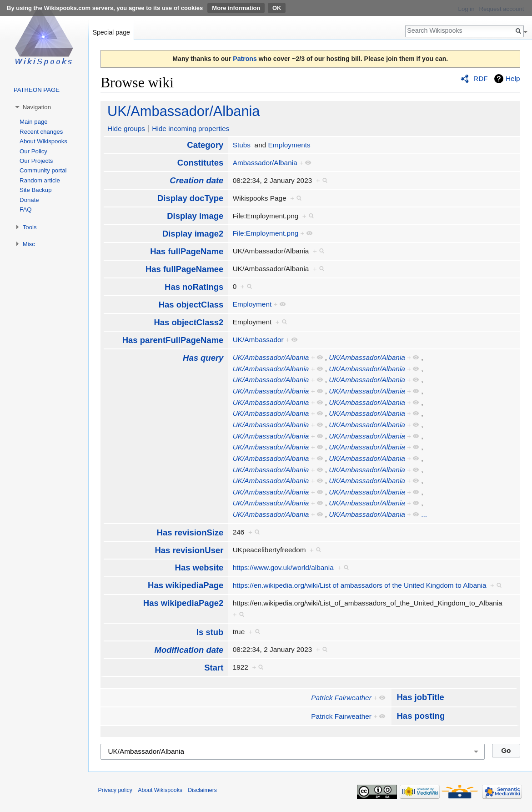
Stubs (242, 145)
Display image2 (193, 234)
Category (205, 145)
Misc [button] (29, 244)
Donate (29, 200)
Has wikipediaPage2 (183, 603)
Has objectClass (191, 305)
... (424, 514)
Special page (111, 32)
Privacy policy (115, 790)
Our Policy (33, 151)
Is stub (210, 632)
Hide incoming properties (191, 129)
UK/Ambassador (258, 340)
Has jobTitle (421, 697)
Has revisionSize (190, 532)
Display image (195, 216)
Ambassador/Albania (265, 163)
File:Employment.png (266, 233)
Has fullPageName (187, 251)
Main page (34, 122)
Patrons (245, 59)
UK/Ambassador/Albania (184, 111)
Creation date (196, 180)
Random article (40, 180)
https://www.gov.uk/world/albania (283, 567)
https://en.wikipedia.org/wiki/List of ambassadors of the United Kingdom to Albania (360, 585)
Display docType (190, 198)
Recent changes (41, 132)
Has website (199, 567)
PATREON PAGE (37, 90)
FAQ (25, 209)
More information (236, 8)
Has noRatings (194, 287)
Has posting (421, 716)
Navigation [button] (37, 107)
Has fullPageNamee (184, 269)
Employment (252, 304)
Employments (289, 145)
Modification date (189, 650)
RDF (481, 78)
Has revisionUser (189, 550)
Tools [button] (30, 227)
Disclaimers (202, 790)
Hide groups (126, 129)
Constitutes (201, 163)
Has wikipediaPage (186, 585)
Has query (203, 358)
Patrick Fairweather (341, 698)
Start (214, 668)
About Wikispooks (43, 141)
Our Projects (36, 161)
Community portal (43, 170)
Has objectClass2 (188, 322)
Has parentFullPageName (173, 340)
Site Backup (35, 190)
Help (513, 78)
